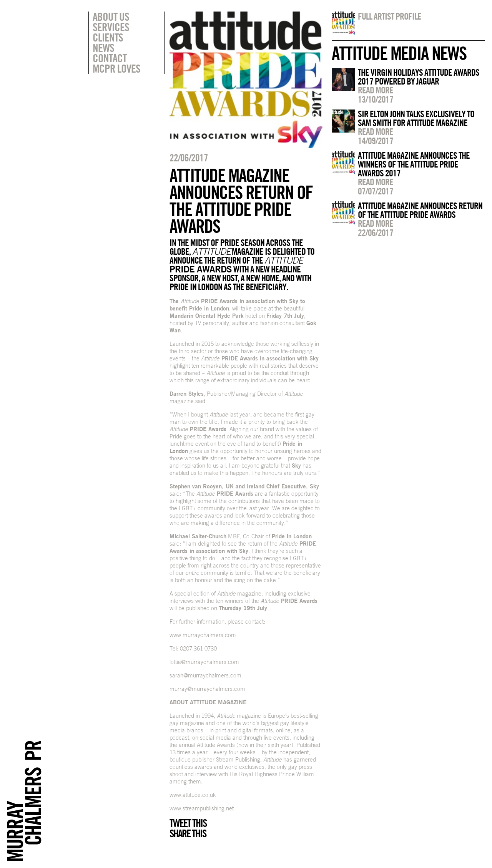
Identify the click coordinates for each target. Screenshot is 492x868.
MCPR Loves (116, 68)
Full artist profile (390, 16)
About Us (111, 17)
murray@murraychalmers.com (207, 689)
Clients (108, 37)
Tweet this (188, 823)
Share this (188, 833)
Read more (376, 90)
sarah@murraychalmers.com (205, 675)
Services (111, 27)
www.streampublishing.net (202, 808)
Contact (110, 58)
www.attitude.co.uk (193, 795)
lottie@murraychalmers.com (204, 662)
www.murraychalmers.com (203, 635)
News (103, 48)
